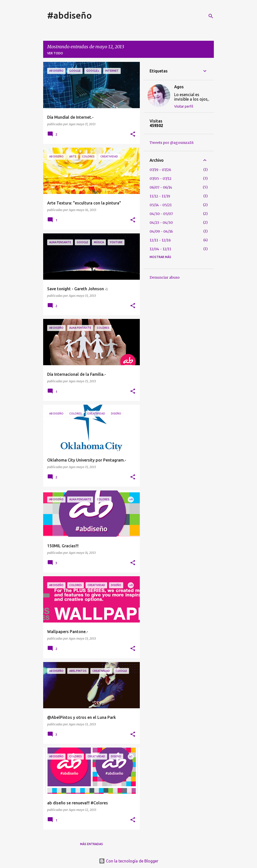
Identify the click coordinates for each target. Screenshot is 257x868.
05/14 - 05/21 (161, 205)
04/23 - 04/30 (161, 223)
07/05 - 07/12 (160, 179)
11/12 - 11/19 (160, 196)
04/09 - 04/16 (161, 231)
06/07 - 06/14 (161, 187)
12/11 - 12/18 (160, 240)
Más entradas (91, 844)
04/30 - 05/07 (161, 214)
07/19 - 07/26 (160, 170)
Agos (179, 87)
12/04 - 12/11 (160, 249)
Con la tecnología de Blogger (129, 861)
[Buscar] (211, 16)
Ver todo (55, 53)
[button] (133, 134)
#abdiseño (70, 15)
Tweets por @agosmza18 (172, 143)
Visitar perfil (184, 106)
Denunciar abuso (165, 277)
